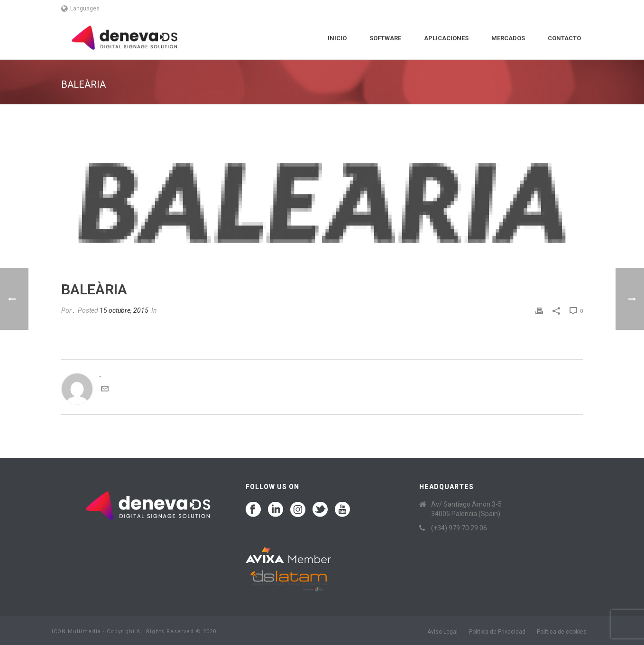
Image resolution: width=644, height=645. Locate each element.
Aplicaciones (446, 38)
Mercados (508, 38)
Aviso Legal (442, 632)
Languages (80, 9)
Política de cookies (562, 632)
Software (385, 38)
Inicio (337, 38)
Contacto (564, 38)
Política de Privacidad (497, 632)
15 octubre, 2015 (124, 310)
